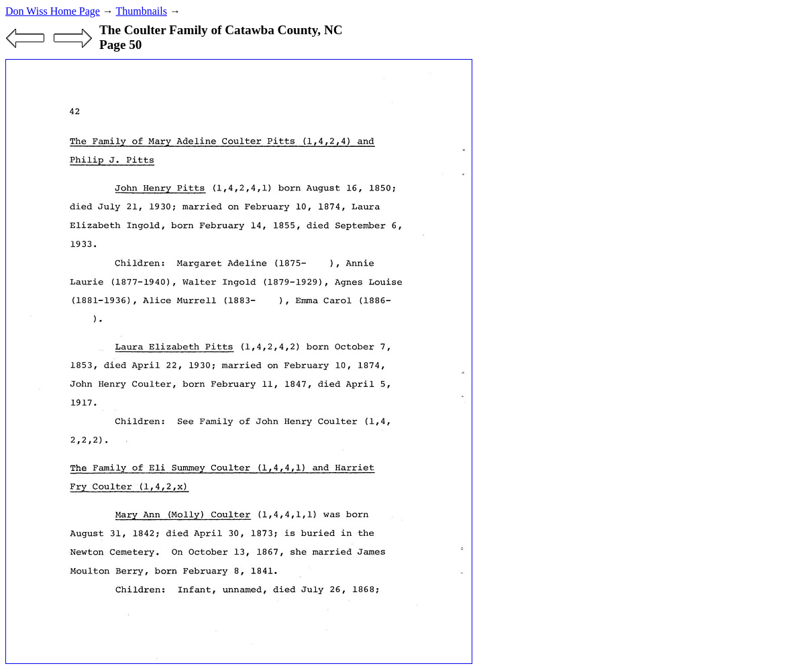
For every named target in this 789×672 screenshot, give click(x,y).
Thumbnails (142, 11)
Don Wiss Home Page (53, 11)
